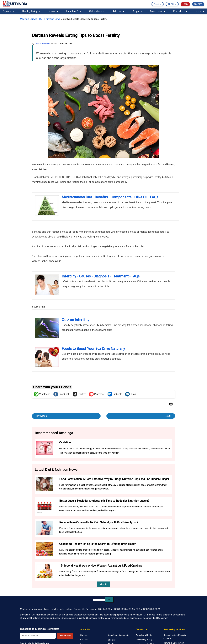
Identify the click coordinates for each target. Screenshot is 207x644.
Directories (158, 11)
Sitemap (112, 640)
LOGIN (185, 4)
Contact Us (142, 630)
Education (180, 11)
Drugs (137, 11)
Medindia (25, 19)
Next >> (169, 416)
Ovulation (65, 442)
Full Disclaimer (160, 618)
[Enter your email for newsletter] (38, 636)
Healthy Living (31, 11)
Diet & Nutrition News (50, 19)
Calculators (97, 11)
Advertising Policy (144, 640)
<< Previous (40, 416)
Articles (119, 11)
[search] (99, 600)
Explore (8, 11)
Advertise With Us (144, 635)
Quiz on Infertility (75, 320)
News (53, 11)
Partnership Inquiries (174, 630)
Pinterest (97, 394)
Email (131, 394)
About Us (85, 630)
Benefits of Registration (119, 635)
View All (103, 584)
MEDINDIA (15, 4)
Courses (84, 640)
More (200, 11)
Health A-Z (74, 11)
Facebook (61, 394)
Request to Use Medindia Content (175, 637)
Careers (84, 635)
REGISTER (198, 4)
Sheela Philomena (42, 44)
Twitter (79, 394)
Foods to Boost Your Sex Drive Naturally (93, 349)
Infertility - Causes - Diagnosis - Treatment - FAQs (101, 276)
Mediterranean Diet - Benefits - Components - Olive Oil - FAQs (110, 197)
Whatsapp (42, 394)
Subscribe (65, 636)
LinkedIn (115, 394)
